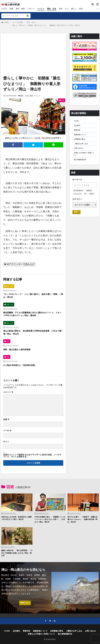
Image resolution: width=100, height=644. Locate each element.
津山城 (76, 204)
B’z (86, 201)
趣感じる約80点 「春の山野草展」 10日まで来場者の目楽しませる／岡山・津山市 (16, 559)
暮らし (78, 9)
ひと (70, 9)
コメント (8, 396)
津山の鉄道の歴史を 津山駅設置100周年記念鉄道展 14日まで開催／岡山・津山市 (33, 335)
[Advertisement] (33, 45)
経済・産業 (10, 286)
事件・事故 (21, 9)
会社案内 (78, 126)
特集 (12, 9)
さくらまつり (78, 201)
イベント (43, 9)
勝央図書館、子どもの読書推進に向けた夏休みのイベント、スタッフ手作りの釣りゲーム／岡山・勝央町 (32, 316)
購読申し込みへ (25, 611)
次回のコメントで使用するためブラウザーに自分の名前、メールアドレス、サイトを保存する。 (32, 460)
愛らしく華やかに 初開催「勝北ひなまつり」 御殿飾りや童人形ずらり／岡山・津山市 (46, 25)
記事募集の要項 (81, 142)
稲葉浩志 (90, 197)
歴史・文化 (54, 9)
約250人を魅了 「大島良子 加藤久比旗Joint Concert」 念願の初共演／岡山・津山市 (83, 524)
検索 (76, 222)
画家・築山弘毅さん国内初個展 (20, 353)
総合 (85, 9)
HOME (4, 9)
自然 (64, 9)
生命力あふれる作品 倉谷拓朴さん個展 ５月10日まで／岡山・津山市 (17, 524)
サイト (6, 446)
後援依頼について (82, 137)
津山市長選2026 (79, 197)
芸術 (31, 96)
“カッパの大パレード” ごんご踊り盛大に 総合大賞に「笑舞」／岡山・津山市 (32, 296)
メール (7, 435)
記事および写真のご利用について (84, 159)
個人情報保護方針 (82, 166)
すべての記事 (18, 22)
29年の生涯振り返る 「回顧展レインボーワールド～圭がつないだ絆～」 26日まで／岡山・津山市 (50, 524)
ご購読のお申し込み (83, 147)
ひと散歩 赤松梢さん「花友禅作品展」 (23, 369)
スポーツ (33, 9)
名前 (6, 424)
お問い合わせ (80, 152)
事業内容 (78, 132)
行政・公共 (10, 306)
